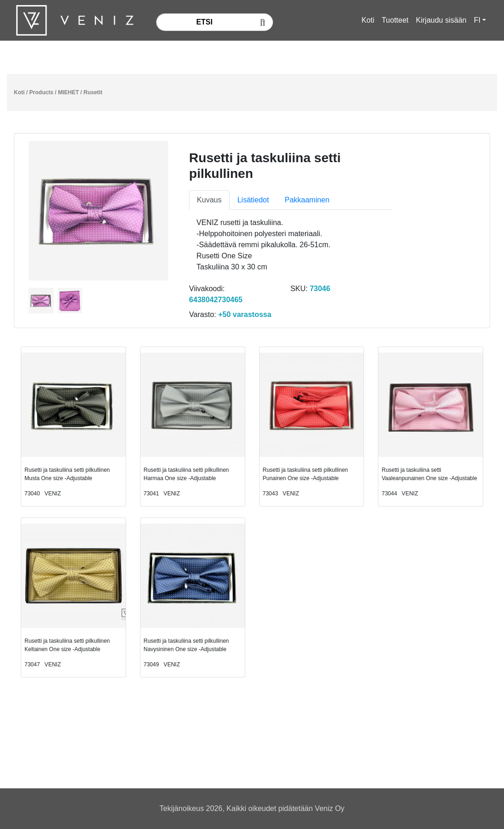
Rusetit (93, 92)
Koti (368, 20)
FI (477, 20)
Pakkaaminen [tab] (307, 200)
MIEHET (68, 92)
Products (41, 92)
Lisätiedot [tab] (253, 200)
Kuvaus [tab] (209, 200)
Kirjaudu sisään (441, 20)
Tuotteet (395, 20)
